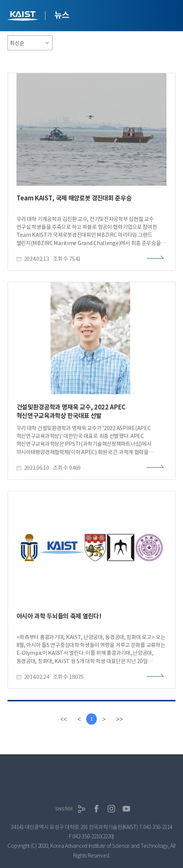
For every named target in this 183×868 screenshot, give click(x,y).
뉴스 (62, 15)
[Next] (104, 719)
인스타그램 (111, 809)
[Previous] (79, 719)
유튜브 (126, 809)
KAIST (24, 17)
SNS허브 (64, 809)
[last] (119, 719)
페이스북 (96, 809)
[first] (63, 719)
